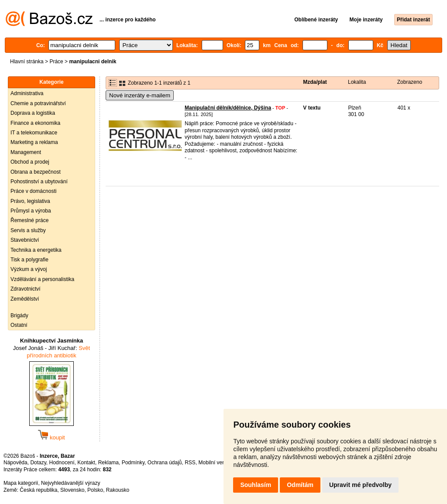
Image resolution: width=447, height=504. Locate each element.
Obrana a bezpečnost (36, 172)
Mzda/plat (315, 82)
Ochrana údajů (165, 463)
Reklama (108, 463)
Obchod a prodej (30, 162)
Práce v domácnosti (33, 191)
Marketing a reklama (34, 142)
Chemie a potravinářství (38, 103)
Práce (56, 62)
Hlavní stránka (27, 62)
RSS (190, 463)
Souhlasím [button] (256, 485)
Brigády (19, 315)
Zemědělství (25, 299)
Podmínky (133, 463)
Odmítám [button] (300, 485)
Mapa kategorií (21, 483)
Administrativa (27, 93)
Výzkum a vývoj (29, 269)
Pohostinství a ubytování (39, 182)
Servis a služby (28, 230)
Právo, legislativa (30, 201)
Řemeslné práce (29, 220)
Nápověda (15, 463)
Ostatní (19, 325)
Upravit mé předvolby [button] (360, 485)
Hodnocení (62, 463)
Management (26, 152)
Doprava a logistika (33, 113)
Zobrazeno (410, 82)
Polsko (95, 490)
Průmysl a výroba (31, 211)
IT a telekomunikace (34, 133)
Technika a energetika (36, 250)
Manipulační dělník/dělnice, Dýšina (228, 108)
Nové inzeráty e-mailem (140, 95)
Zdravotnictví (26, 289)
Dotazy (38, 463)
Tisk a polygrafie (29, 260)
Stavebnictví (25, 240)
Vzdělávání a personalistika (42, 279)
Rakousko (118, 490)
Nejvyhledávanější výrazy (70, 483)
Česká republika (38, 490)
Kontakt (86, 463)
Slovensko (72, 490)
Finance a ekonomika (35, 123)
